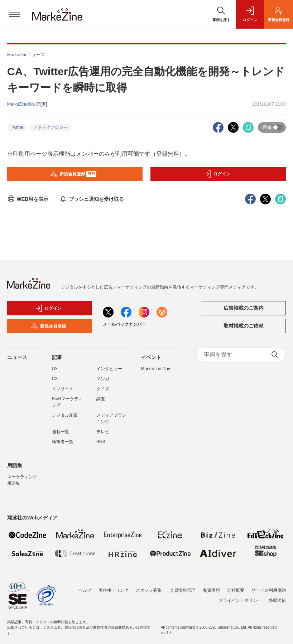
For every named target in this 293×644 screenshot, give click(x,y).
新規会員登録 (73, 174)
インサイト (63, 389)
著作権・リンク (114, 590)
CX (55, 379)
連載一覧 (61, 432)
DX (55, 369)
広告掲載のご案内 (244, 308)
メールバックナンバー (124, 324)
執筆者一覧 (63, 442)
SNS (101, 442)
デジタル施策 (65, 415)
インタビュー (109, 369)
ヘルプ (85, 590)
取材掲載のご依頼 (244, 326)
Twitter (17, 127)
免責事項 (211, 590)
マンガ (103, 379)
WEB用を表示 (28, 199)
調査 (101, 399)
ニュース (17, 357)
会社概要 (236, 590)
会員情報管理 (183, 590)
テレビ (103, 432)
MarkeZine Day (156, 369)
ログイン (217, 174)
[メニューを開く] (14, 14)
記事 (57, 357)
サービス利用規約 (269, 590)
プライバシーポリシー (240, 600)
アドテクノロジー (51, 127)
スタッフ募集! (149, 590)
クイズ (103, 389)
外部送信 (277, 600)
